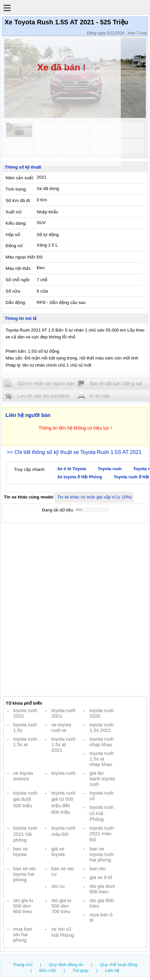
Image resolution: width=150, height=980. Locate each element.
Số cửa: (13, 291)
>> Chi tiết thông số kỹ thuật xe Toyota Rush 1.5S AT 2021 (74, 452)
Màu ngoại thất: (21, 257)
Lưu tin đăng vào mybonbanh (42, 396)
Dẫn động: (16, 302)
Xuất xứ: (14, 212)
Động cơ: (14, 246)
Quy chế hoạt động (118, 965)
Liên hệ (112, 970)
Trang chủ (23, 965)
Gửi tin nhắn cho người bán (42, 384)
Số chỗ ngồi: (18, 280)
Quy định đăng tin (66, 965)
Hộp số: (13, 235)
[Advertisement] (75, 610)
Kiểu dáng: (16, 223)
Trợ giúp (80, 970)
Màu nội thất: (18, 268)
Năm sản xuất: (20, 178)
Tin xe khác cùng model (29, 497)
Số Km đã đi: (18, 201)
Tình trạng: (16, 189)
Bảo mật (48, 970)
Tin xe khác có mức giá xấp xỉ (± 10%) (94, 497)
